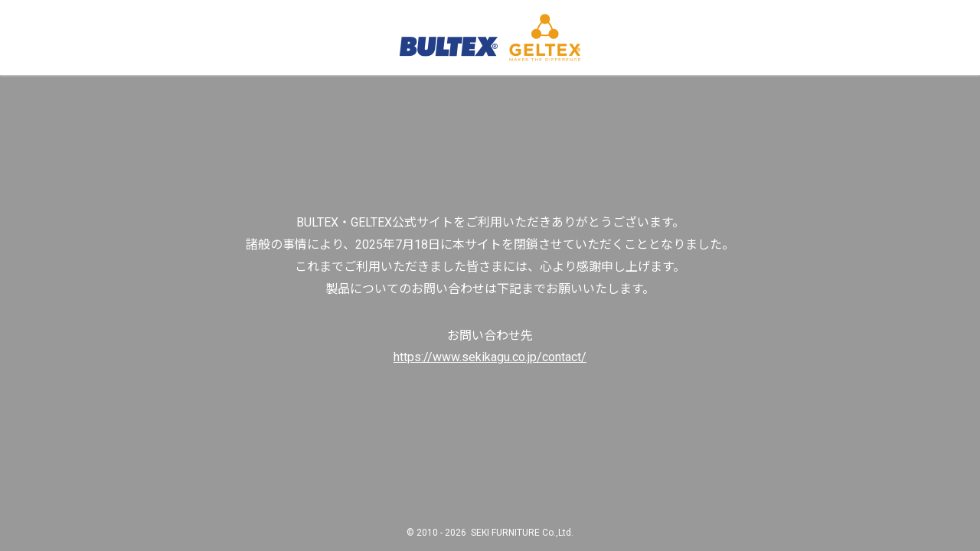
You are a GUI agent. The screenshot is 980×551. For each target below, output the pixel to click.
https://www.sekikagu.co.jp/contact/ (490, 357)
